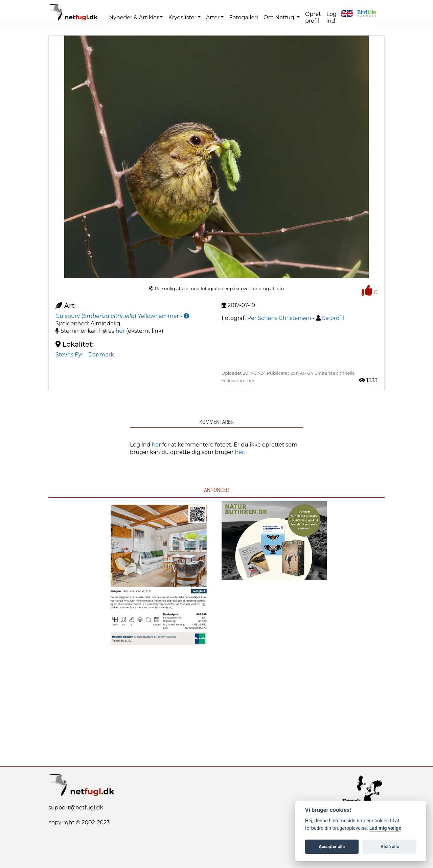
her (120, 331)
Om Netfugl (280, 17)
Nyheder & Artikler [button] (134, 17)
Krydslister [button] (182, 17)
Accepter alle (332, 847)
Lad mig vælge (385, 828)
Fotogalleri (243, 17)
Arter (213, 17)
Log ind (332, 17)
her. (240, 452)
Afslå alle (390, 847)
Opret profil (313, 17)
